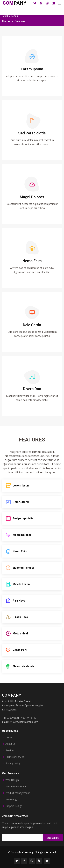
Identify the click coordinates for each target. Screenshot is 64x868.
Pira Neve (19, 601)
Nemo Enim (32, 261)
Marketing (11, 800)
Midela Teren (21, 584)
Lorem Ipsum (32, 69)
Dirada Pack (20, 617)
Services (10, 750)
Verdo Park (20, 650)
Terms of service (15, 757)
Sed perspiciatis (23, 518)
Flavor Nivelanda (23, 666)
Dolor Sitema (21, 502)
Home (6, 21)
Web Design (12, 780)
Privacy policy (13, 763)
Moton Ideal (20, 633)
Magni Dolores (22, 535)
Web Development (16, 786)
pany (15, 3)
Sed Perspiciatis (32, 133)
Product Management (18, 793)
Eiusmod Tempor (24, 568)
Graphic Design (14, 806)
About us (10, 744)
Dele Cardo (32, 325)
